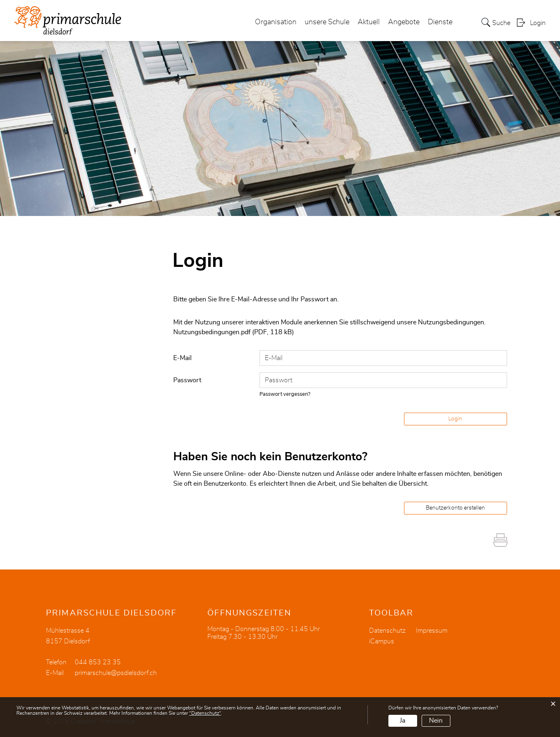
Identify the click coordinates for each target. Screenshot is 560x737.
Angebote (404, 22)
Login (538, 23)
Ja (403, 721)
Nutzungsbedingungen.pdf (212, 332)
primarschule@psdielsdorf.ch (116, 673)
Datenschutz (387, 631)
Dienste (440, 22)
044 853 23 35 (98, 662)
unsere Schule (327, 22)
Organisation (276, 22)
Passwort (187, 380)
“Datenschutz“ (205, 713)
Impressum (432, 631)
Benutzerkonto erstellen (455, 508)
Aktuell (369, 22)
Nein (436, 721)
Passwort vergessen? (285, 394)
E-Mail (182, 358)
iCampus (382, 641)
